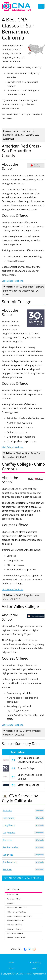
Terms (12, 968)
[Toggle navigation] (41, 6)
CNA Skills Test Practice (16, 920)
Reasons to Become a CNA (17, 907)
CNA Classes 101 (23, 974)
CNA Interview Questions (17, 912)
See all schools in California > (23, 878)
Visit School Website (13, 281)
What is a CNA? (13, 895)
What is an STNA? (14, 899)
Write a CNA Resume (15, 933)
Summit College (26, 768)
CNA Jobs (11, 903)
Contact (35, 968)
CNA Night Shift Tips (15, 929)
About (12, 962)
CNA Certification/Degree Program (20, 916)
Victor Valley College (29, 785)
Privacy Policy (35, 962)
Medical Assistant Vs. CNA (17, 938)
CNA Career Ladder (14, 925)
